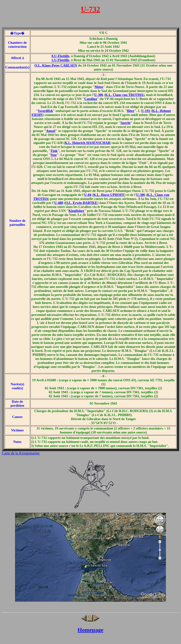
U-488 (59, 203)
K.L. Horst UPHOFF (109, 195)
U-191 (146, 111)
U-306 (99, 95)
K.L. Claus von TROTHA (124, 95)
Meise (99, 87)
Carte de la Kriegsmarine (21, 453)
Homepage (90, 630)
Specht (125, 123)
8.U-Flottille (60, 56)
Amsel (51, 131)
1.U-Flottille (60, 60)
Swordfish (45, 111)
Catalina (91, 99)
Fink (54, 151)
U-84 (88, 195)
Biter (131, 111)
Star (54, 155)
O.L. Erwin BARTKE (81, 203)
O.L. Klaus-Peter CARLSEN (56, 65)
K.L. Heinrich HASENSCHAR (87, 143)
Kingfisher (76, 211)
